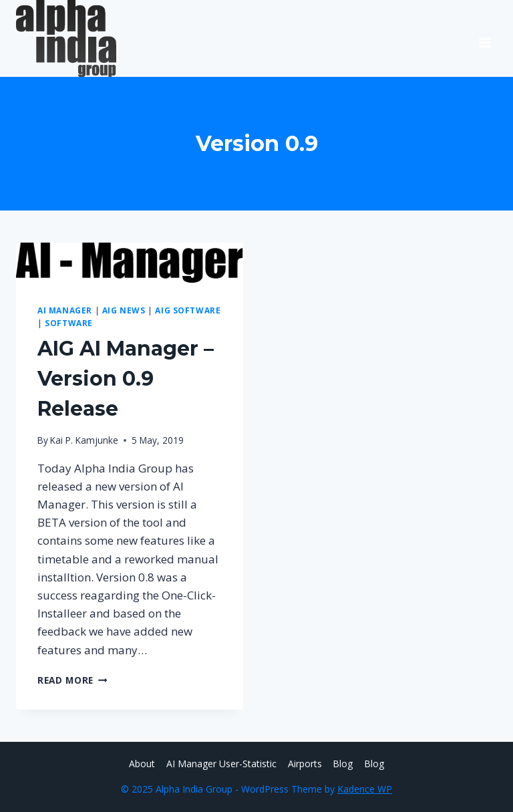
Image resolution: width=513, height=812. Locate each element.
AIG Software (188, 310)
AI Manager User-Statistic (221, 764)
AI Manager (65, 310)
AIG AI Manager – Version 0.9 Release (126, 379)
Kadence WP (365, 789)
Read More (72, 680)
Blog (343, 764)
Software (69, 323)
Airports (305, 764)
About (142, 764)
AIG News (124, 310)
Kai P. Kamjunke (84, 440)
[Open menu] (485, 38)
